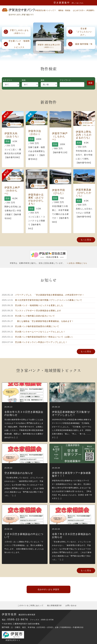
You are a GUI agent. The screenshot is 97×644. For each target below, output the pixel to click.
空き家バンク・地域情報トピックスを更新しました (39, 305)
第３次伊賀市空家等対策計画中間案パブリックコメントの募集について (49, 300)
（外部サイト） (19, 31)
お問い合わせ (71, 605)
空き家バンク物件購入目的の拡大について (35, 316)
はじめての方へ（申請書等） (84, 10)
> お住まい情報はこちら (77, 263)
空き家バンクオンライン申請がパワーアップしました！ (41, 342)
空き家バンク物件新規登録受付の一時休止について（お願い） (44, 337)
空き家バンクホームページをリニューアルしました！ (40, 332)
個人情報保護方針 (54, 605)
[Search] (72, 84)
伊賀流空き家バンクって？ (45, 10)
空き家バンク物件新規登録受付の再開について (37, 326)
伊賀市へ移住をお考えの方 (49, 46)
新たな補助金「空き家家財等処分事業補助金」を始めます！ (44, 321)
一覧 (84, 44)
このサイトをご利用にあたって (31, 605)
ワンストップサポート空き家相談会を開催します (38, 311)
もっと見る (86, 240)
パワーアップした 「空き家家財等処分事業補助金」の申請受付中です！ (50, 295)
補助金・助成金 (64, 10)
